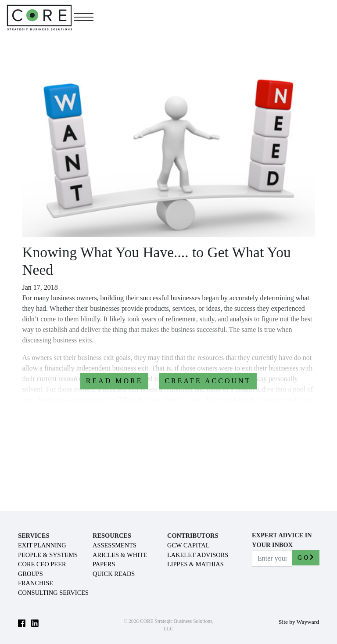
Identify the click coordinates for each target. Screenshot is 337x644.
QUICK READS (114, 574)
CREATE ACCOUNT (208, 381)
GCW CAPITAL (188, 545)
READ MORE (115, 381)
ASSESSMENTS (115, 545)
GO (306, 557)
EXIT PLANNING (42, 545)
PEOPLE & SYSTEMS (48, 555)
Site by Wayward (299, 622)
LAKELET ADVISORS (198, 555)
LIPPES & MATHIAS (195, 564)
